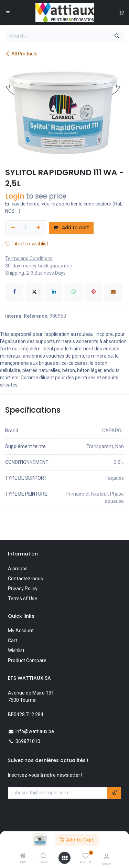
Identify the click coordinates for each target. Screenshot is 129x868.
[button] (114, 793)
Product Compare (27, 660)
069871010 (28, 741)
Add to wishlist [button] (27, 244)
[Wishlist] (85, 856)
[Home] (23, 856)
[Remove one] (13, 228)
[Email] (113, 292)
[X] (34, 292)
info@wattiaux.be (35, 731)
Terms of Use (23, 599)
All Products (21, 54)
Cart (13, 641)
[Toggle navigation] (8, 12)
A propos (18, 569)
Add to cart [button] (71, 227)
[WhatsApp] (74, 292)
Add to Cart (77, 840)
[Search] (44, 856)
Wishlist (16, 650)
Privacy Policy (23, 589)
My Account (21, 631)
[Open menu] (65, 858)
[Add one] (39, 228)
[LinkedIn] (54, 292)
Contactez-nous (25, 579)
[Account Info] (106, 856)
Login (15, 196)
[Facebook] (14, 292)
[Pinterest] (94, 292)
